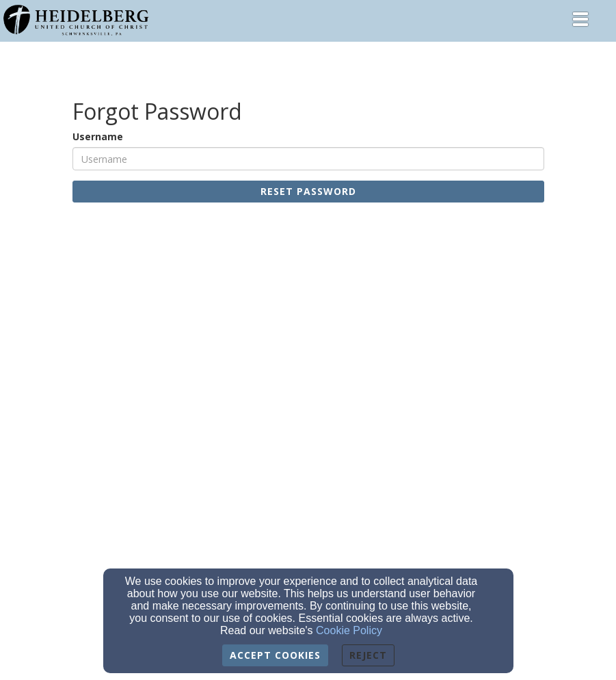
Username (98, 136)
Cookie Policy (349, 630)
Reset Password (308, 191)
